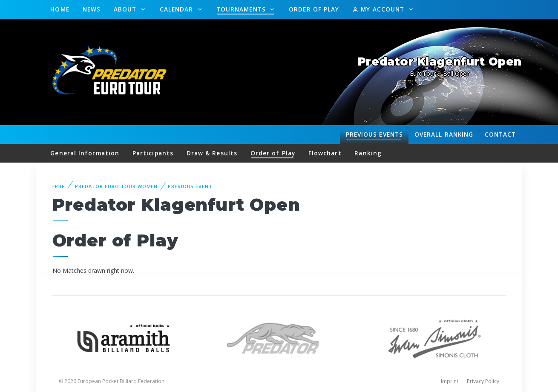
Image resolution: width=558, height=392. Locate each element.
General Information (85, 153)
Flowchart (325, 153)
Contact (500, 134)
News (92, 9)
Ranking (444, 134)
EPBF (59, 186)
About (126, 9)
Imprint (450, 381)
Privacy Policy (483, 381)
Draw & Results (212, 153)
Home (60, 9)
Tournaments (242, 9)
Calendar (178, 9)
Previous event (190, 186)
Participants (153, 153)
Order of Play (314, 9)
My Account (379, 9)
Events (374, 134)
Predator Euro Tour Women (116, 186)
